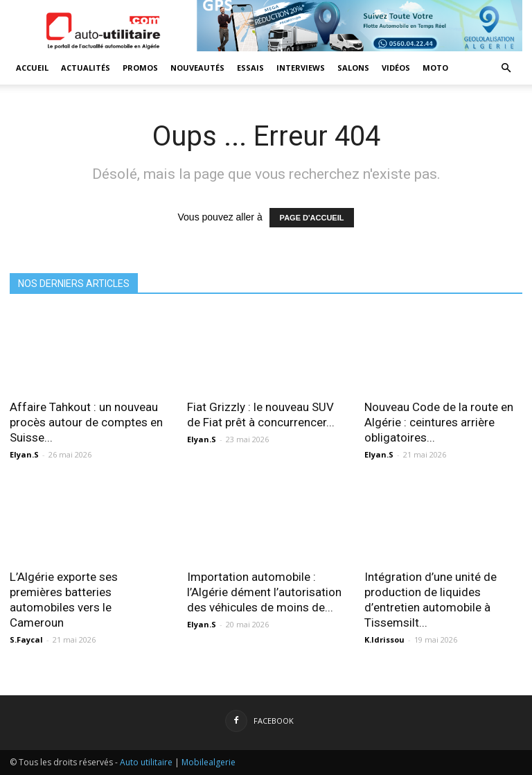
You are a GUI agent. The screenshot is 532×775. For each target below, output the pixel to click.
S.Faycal (26, 639)
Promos (140, 68)
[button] (506, 68)
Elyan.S (24, 454)
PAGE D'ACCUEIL (312, 218)
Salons (353, 68)
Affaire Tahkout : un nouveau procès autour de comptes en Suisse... (86, 422)
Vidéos (396, 68)
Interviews (301, 68)
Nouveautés (197, 68)
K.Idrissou (384, 639)
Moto (435, 68)
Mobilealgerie (209, 762)
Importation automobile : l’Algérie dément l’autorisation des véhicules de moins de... (264, 592)
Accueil (32, 68)
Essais (250, 68)
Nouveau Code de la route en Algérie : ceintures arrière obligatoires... (439, 422)
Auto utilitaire (146, 762)
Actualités (86, 68)
